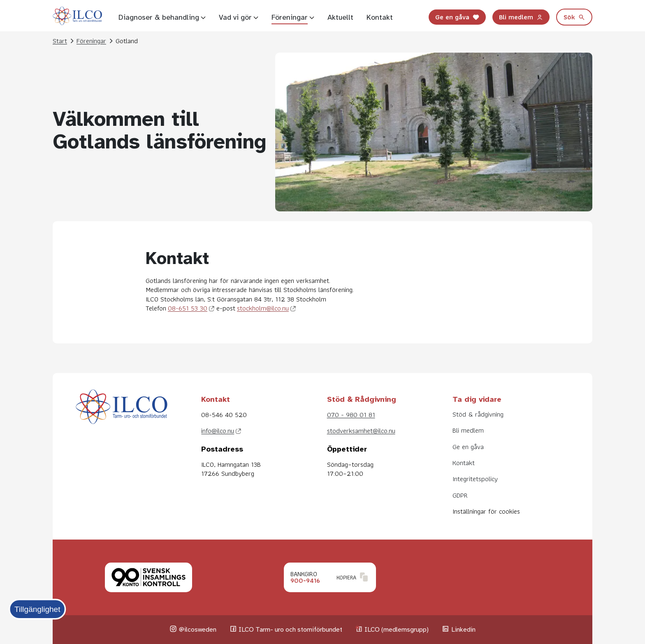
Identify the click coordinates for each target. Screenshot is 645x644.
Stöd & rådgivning (478, 414)
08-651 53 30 (188, 308)
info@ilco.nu (218, 431)
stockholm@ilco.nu (263, 308)
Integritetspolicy (475, 479)
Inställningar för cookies (486, 511)
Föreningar (290, 17)
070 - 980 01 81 (351, 415)
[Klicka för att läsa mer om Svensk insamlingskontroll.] (148, 577)
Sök (574, 17)
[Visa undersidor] (203, 17)
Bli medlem (521, 17)
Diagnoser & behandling (159, 17)
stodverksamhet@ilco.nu (361, 431)
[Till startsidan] (77, 17)
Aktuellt (340, 17)
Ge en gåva (457, 17)
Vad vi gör (235, 17)
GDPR (460, 495)
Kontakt (380, 17)
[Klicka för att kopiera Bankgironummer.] (330, 577)
